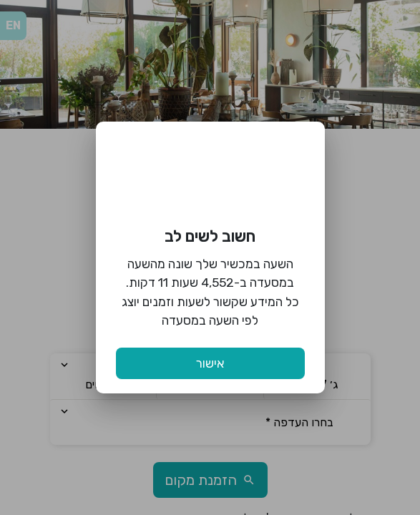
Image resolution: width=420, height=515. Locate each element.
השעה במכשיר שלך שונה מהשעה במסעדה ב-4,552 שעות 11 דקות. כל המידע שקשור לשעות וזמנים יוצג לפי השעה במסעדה (210, 292)
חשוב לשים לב (210, 236)
